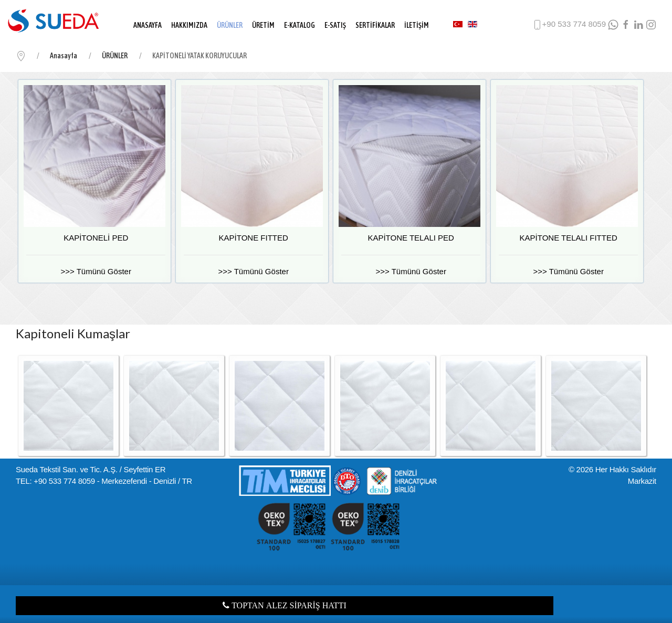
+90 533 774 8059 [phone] (569, 25)
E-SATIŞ (335, 25)
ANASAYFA (148, 25)
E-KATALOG (300, 25)
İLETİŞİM (417, 25)
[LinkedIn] (638, 24)
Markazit (642, 481)
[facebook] (626, 24)
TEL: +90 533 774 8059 (55, 481)
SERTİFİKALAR (375, 25)
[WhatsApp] (613, 24)
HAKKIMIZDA (189, 25)
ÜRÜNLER (230, 25)
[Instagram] (651, 24)
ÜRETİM (263, 25)
